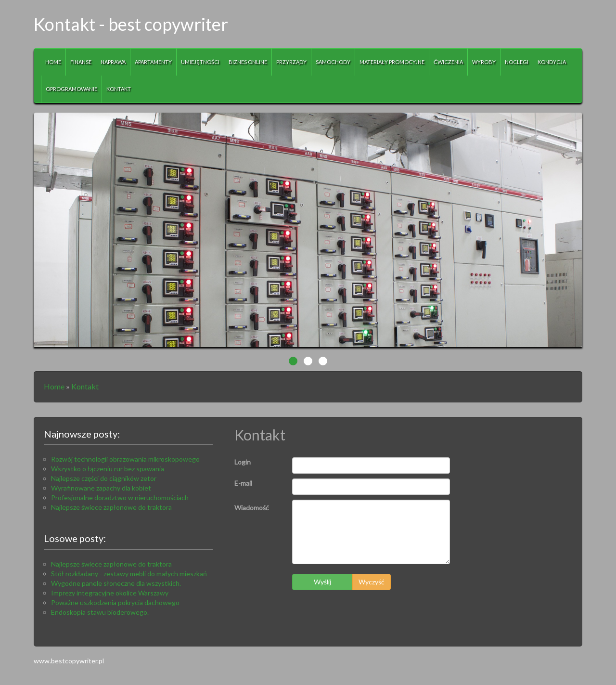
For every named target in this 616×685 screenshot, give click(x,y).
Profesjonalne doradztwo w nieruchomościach (120, 498)
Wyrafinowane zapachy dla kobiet (101, 488)
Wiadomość (252, 508)
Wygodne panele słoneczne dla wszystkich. (116, 583)
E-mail (243, 483)
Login (243, 462)
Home (54, 386)
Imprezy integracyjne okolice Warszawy (110, 593)
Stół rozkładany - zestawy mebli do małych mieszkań (129, 574)
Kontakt (85, 386)
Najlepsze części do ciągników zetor (104, 478)
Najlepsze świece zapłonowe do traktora (111, 507)
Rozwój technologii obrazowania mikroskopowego (125, 459)
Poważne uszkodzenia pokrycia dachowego (115, 602)
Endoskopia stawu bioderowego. (100, 612)
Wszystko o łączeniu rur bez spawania (108, 469)
